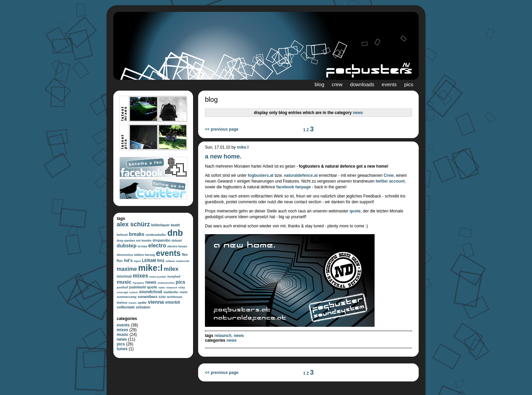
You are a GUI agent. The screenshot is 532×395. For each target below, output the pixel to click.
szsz (162, 297)
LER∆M (149, 261)
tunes (122, 349)
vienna (156, 302)
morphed (174, 277)
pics (409, 84)
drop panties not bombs (134, 241)
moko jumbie (158, 277)
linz (161, 260)
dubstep (127, 246)
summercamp (127, 297)
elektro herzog (145, 255)
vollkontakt (126, 307)
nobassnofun (166, 283)
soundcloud (151, 292)
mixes (140, 276)
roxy (182, 287)
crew (337, 84)
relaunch (172, 288)
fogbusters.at (261, 175)
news (151, 282)
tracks (133, 303)
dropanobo (161, 240)
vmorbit (173, 302)
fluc (120, 261)
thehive (122, 303)
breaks (137, 234)
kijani (137, 261)
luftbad (170, 261)
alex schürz (133, 224)
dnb (175, 233)
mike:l (150, 268)
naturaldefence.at (301, 175)
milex (171, 269)
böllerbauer (160, 225)
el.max (142, 246)
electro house (177, 246)
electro (157, 246)
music (124, 282)
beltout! (122, 235)
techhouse (175, 297)
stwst (184, 292)
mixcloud (124, 276)
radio (161, 288)
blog (319, 84)
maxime (127, 269)
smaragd (122, 292)
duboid (176, 241)
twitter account (390, 181)
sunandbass (148, 297)
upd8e (142, 303)
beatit (175, 225)
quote (152, 287)
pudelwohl (137, 287)
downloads (362, 84)
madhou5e (183, 261)
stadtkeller (171, 292)
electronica (125, 255)
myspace (138, 283)
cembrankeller (156, 235)
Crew (389, 175)
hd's (128, 260)
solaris (134, 292)
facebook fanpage (293, 187)
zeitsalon (143, 307)
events (389, 84)
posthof (122, 287)
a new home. (223, 156)
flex (185, 255)
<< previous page (222, 129)
